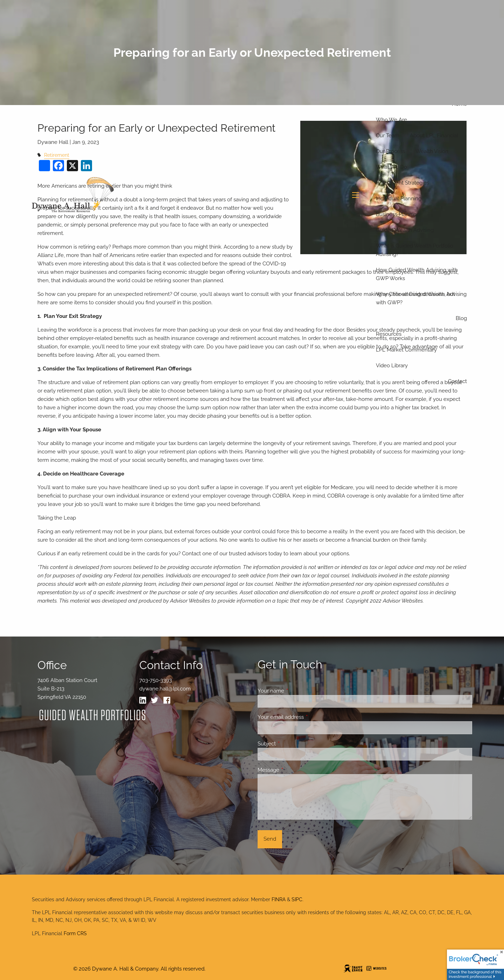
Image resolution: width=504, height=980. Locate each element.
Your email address (306, 717)
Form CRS (75, 933)
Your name (296, 691)
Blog (461, 318)
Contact (457, 381)
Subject (292, 744)
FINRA (279, 899)
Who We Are (391, 120)
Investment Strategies (402, 183)
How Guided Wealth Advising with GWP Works (417, 274)
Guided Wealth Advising (405, 230)
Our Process (390, 151)
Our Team (388, 135)
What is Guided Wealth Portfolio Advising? (415, 250)
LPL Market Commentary (406, 350)
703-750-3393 (156, 680)
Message (294, 770)
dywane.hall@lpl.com (165, 689)
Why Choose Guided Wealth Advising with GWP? (421, 298)
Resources (389, 334)
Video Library (392, 366)
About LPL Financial (434, 135)
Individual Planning (399, 199)
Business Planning (398, 214)
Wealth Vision (432, 151)
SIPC (297, 899)
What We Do (391, 167)
